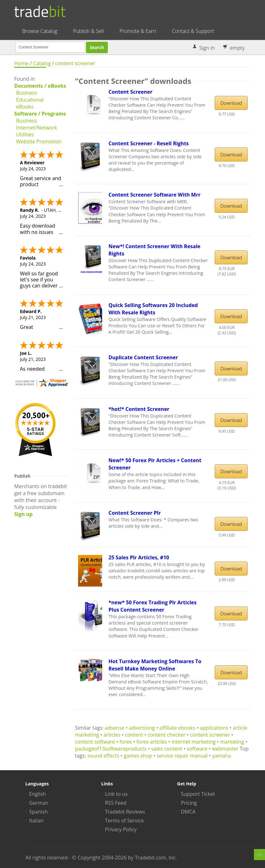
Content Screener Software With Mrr (154, 195)
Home (21, 63)
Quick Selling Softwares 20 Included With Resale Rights (153, 309)
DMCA (188, 812)
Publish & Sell (88, 31)
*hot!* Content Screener (139, 409)
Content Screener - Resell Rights (149, 143)
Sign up (23, 514)
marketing (232, 742)
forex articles (152, 742)
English (37, 794)
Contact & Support (193, 31)
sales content (167, 749)
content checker (167, 735)
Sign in (207, 48)
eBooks (25, 107)
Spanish (38, 812)
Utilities (25, 135)
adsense (115, 728)
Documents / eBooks (40, 86)
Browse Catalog (40, 31)
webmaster (225, 749)
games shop (138, 756)
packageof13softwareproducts (111, 749)
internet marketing (194, 742)
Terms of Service (124, 821)
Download (231, 103)
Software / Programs (40, 114)
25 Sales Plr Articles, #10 (139, 557)
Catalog (42, 63)
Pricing (189, 803)
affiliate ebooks (177, 728)
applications (214, 728)
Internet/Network (37, 128)
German (39, 803)
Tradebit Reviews (125, 812)
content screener (75, 63)
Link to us (116, 794)
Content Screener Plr (135, 513)
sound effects (103, 756)
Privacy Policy (121, 829)
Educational (30, 100)
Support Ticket (198, 794)
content (134, 735)
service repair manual (182, 756)
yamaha (222, 756)
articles (112, 735)
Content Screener (130, 92)
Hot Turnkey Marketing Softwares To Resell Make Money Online (155, 665)
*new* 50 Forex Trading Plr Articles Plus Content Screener (152, 606)
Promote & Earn (138, 31)
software (197, 749)
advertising (142, 728)
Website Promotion (39, 142)
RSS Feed (116, 803)
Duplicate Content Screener (143, 357)
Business (27, 93)
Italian (36, 821)
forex (126, 742)
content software (95, 742)
